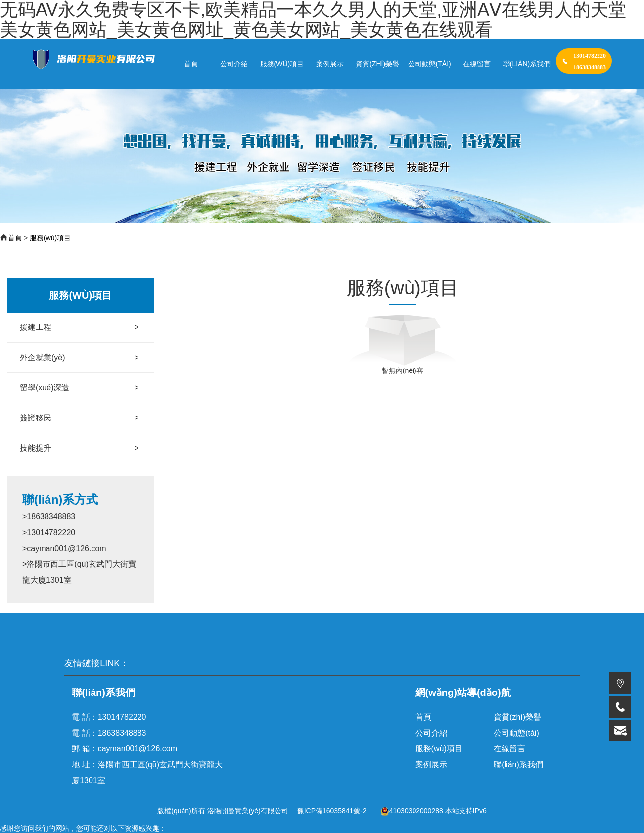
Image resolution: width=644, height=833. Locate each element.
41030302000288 (412, 811)
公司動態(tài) (516, 733)
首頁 (15, 238)
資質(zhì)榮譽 (517, 717)
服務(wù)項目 (50, 238)
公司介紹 (431, 733)
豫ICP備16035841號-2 (332, 811)
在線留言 (509, 749)
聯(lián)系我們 (518, 764)
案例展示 (431, 764)
